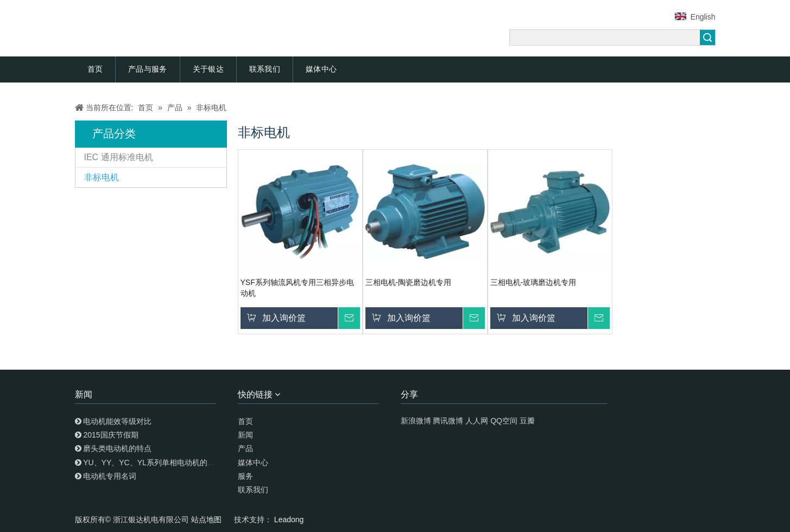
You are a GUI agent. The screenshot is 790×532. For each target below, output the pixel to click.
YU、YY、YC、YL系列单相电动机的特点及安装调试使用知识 (187, 463)
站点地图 (207, 520)
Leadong (289, 520)
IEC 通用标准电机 (119, 157)
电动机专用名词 (110, 476)
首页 (95, 69)
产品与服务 (148, 69)
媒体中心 (321, 69)
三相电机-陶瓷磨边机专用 (409, 282)
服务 (245, 476)
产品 (245, 448)
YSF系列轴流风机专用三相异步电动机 (297, 288)
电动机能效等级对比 (117, 421)
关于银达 (208, 69)
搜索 (707, 37)
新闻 (245, 435)
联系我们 (265, 69)
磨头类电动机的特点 (117, 448)
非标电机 (102, 177)
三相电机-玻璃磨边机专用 (533, 282)
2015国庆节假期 (110, 435)
